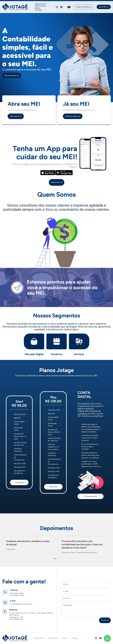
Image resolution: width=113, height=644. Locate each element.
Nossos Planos (12, 75)
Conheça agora (73, 116)
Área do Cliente (84, 7)
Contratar (19, 482)
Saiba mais (57, 182)
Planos (38, 8)
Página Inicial (40, 4)
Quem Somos (40, 6)
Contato (38, 10)
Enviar (105, 620)
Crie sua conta (91, 496)
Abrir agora (16, 116)
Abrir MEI (104, 7)
